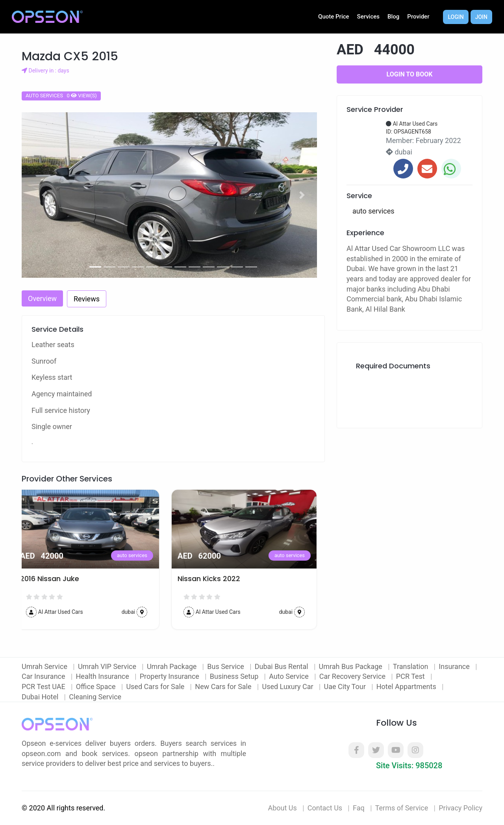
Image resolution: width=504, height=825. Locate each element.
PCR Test (411, 676)
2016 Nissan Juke (57, 579)
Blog (393, 17)
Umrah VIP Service (108, 666)
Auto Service (290, 676)
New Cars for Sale (224, 687)
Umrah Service (45, 666)
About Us (282, 808)
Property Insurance (170, 676)
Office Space (97, 687)
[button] (44, 195)
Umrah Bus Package (352, 666)
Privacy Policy (460, 808)
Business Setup (235, 676)
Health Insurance (104, 676)
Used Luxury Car (288, 687)
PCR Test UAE (44, 687)
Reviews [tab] (87, 299)
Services (368, 17)
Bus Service (226, 666)
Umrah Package (173, 666)
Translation (411, 666)
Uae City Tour (346, 687)
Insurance (455, 666)
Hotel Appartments (407, 687)
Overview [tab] (42, 298)
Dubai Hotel (41, 697)
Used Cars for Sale (156, 687)
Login (456, 17)
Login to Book (410, 74)
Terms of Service (402, 808)
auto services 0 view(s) (61, 96)
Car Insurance (44, 676)
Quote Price (334, 17)
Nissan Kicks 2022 (217, 579)
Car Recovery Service (353, 676)
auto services (140, 555)
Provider (418, 17)
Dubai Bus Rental (282, 666)
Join (481, 17)
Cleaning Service (95, 697)
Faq (359, 808)
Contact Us (325, 808)
